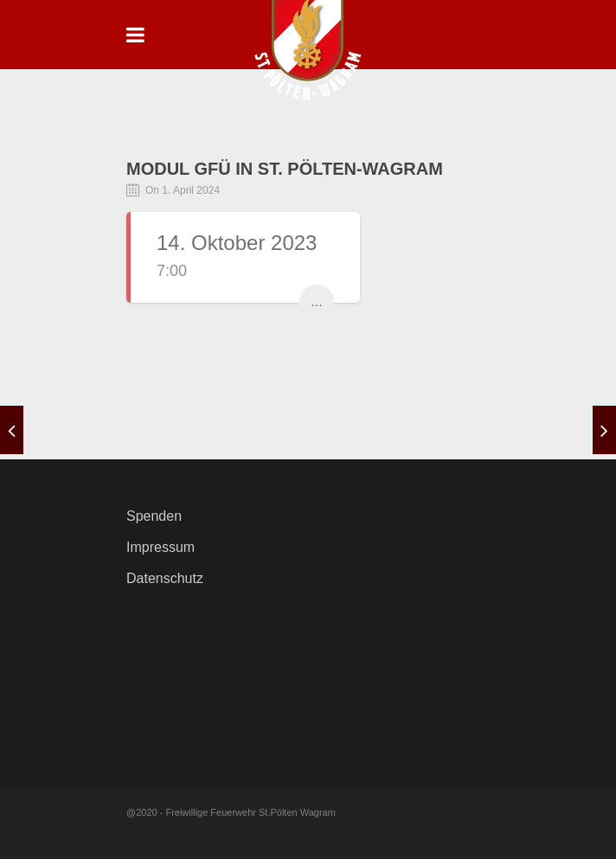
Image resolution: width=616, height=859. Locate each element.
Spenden (154, 516)
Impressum (160, 547)
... (316, 301)
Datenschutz (165, 578)
